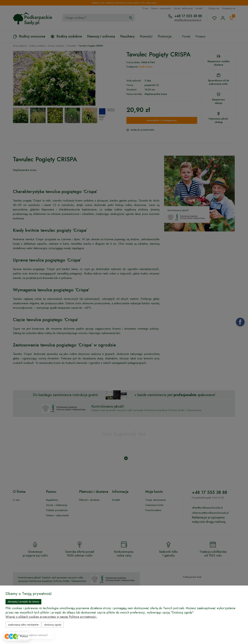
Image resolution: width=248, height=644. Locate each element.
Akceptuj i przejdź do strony (24, 602)
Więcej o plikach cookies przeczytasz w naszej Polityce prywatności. (51, 617)
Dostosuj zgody (53, 625)
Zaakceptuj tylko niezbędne (23, 625)
